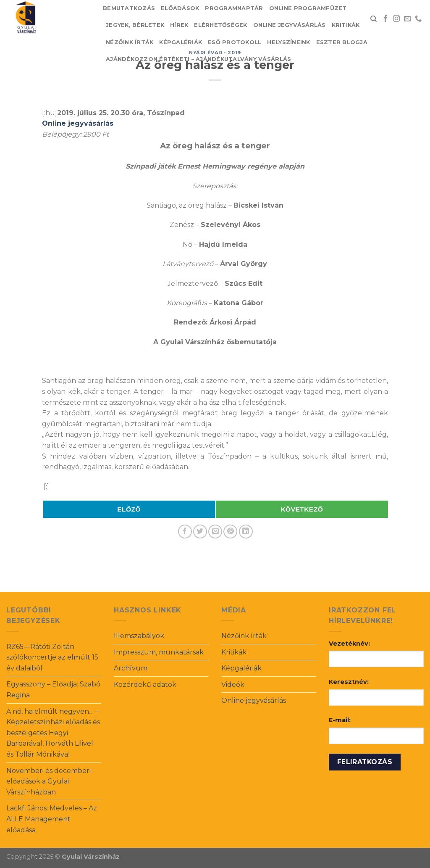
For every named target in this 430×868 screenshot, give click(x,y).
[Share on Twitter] (200, 532)
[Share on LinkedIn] (246, 532)
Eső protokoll (235, 42)
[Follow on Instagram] (396, 19)
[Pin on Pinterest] (230, 532)
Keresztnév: (349, 682)
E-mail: (340, 720)
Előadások (180, 8)
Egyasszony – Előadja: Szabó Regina (53, 690)
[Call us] (418, 19)
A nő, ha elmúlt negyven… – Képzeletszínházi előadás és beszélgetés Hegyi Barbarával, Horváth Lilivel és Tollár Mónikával (53, 733)
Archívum (131, 668)
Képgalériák (181, 42)
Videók (233, 685)
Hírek (179, 25)
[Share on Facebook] (185, 532)
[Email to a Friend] (215, 532)
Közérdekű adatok (145, 685)
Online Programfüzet (308, 8)
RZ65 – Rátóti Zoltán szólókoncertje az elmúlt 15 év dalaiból (52, 657)
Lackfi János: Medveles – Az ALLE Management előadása (52, 819)
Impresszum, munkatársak (159, 652)
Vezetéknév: (349, 644)
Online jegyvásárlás (290, 25)
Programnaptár (234, 8)
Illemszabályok (139, 636)
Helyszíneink (288, 42)
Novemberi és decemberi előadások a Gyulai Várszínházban (49, 781)
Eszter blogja (342, 42)
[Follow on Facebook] (385, 19)
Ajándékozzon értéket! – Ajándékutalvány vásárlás (198, 59)
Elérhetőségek (220, 25)
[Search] (374, 19)
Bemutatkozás (129, 8)
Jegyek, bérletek (135, 25)
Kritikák (346, 25)
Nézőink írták (130, 42)
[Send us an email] (407, 19)
